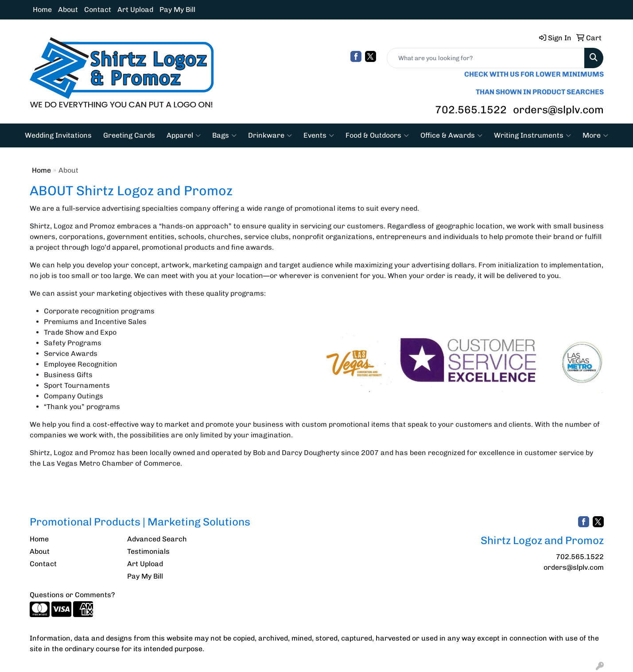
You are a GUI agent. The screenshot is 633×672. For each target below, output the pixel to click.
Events (319, 135)
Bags (224, 135)
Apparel (184, 135)
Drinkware (270, 135)
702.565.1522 (471, 110)
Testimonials (148, 551)
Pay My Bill (177, 10)
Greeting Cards (129, 135)
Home (42, 10)
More (595, 135)
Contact (98, 10)
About (68, 10)
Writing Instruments (532, 135)
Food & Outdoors (377, 135)
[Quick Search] (486, 58)
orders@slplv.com (558, 110)
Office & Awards (451, 135)
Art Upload (135, 10)
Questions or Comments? (72, 595)
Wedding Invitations (58, 135)
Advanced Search (157, 539)
